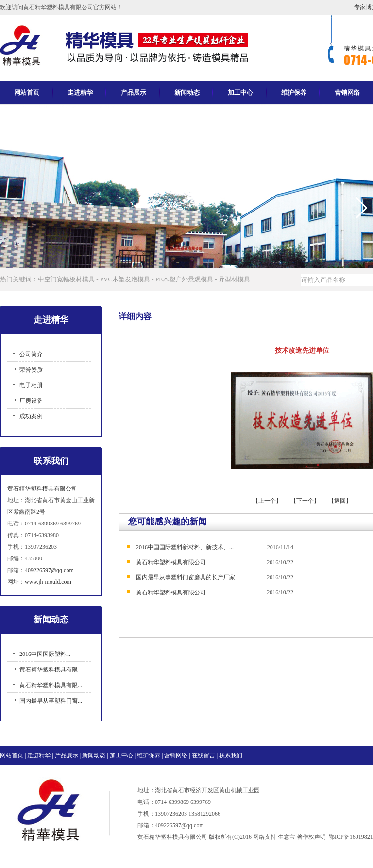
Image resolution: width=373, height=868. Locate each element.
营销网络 (176, 755)
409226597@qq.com (49, 570)
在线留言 (203, 755)
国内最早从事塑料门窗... (51, 701)
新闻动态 (187, 92)
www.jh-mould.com (48, 582)
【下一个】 (305, 501)
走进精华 (80, 92)
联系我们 (231, 755)
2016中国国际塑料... (45, 654)
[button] (362, 208)
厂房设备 (31, 401)
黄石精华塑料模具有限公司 (42, 489)
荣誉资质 (31, 370)
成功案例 (31, 416)
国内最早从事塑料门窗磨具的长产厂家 (186, 577)
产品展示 (134, 92)
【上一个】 (268, 501)
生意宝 (287, 837)
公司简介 (31, 354)
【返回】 (340, 501)
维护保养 (294, 92)
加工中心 (240, 92)
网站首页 (27, 92)
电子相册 (31, 385)
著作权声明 (311, 837)
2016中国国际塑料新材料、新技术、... (185, 547)
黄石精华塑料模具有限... (51, 670)
